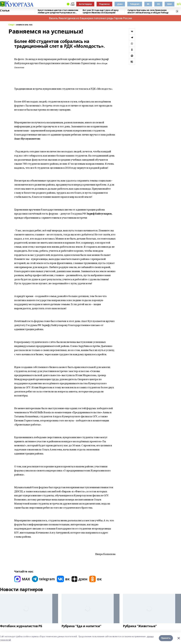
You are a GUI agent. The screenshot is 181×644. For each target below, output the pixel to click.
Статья (5, 11)
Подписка (104, 4)
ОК (158, 4)
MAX (169, 4)
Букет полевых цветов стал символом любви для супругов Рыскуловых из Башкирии (58, 11)
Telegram (135, 4)
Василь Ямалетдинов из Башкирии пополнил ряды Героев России (91, 18)
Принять (166, 638)
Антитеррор (85, 4)
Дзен (120, 4)
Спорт (12, 25)
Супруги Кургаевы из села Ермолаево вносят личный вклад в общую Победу (148, 11)
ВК (148, 4)
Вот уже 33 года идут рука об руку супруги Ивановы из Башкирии (101, 11)
